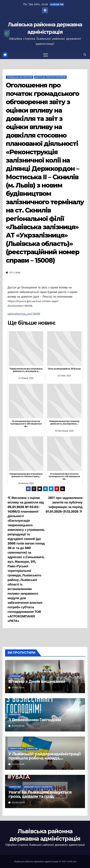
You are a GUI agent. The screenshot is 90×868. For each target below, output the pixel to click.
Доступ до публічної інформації (50, 77)
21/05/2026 (18, 688)
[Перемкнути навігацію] (46, 55)
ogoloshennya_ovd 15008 (24, 314)
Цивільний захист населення (38, 787)
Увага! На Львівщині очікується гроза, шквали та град (40, 794)
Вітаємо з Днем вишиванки (37, 681)
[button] (85, 55)
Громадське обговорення (20, 77)
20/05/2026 (18, 803)
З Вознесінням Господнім (35, 720)
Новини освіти (17, 749)
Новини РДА (15, 676)
